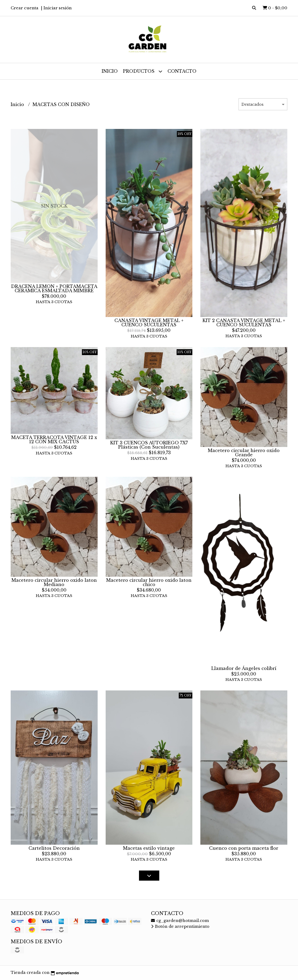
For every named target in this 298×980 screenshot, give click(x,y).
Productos (143, 71)
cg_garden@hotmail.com (180, 921)
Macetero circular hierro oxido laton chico (149, 582)
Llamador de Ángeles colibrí (244, 668)
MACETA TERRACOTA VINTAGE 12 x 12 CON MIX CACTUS (54, 440)
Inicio (110, 71)
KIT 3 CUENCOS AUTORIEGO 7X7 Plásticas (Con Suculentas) (149, 445)
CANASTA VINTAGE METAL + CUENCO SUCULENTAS (149, 323)
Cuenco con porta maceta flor (244, 848)
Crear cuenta (25, 8)
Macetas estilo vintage (149, 848)
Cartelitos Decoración (54, 848)
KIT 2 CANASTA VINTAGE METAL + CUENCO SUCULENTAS (244, 323)
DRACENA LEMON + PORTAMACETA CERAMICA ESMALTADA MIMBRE (54, 288)
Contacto (182, 71)
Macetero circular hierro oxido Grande (244, 453)
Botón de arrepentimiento (180, 926)
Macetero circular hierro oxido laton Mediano (54, 582)
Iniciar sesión (58, 8)
